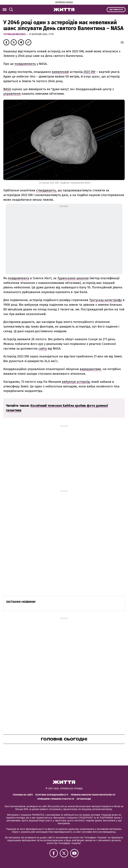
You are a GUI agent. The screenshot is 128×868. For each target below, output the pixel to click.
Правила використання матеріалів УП (93, 795)
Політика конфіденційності (52, 795)
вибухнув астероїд (76, 382)
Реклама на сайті (23, 795)
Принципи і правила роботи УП (56, 799)
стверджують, (46, 190)
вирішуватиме (90, 369)
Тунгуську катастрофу (105, 300)
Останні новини (21, 602)
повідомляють (25, 64)
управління (12, 94)
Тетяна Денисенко (15, 34)
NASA (7, 89)
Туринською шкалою (73, 278)
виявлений (60, 72)
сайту (43, 348)
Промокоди (84, 799)
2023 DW (89, 72)
